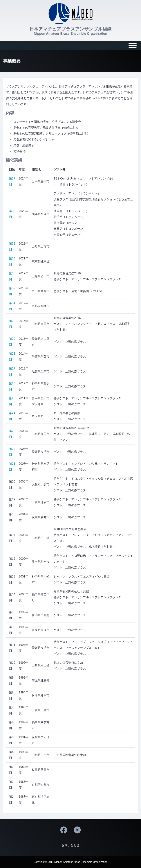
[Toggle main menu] (70, 46)
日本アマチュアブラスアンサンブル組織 (70, 29)
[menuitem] (70, 845)
